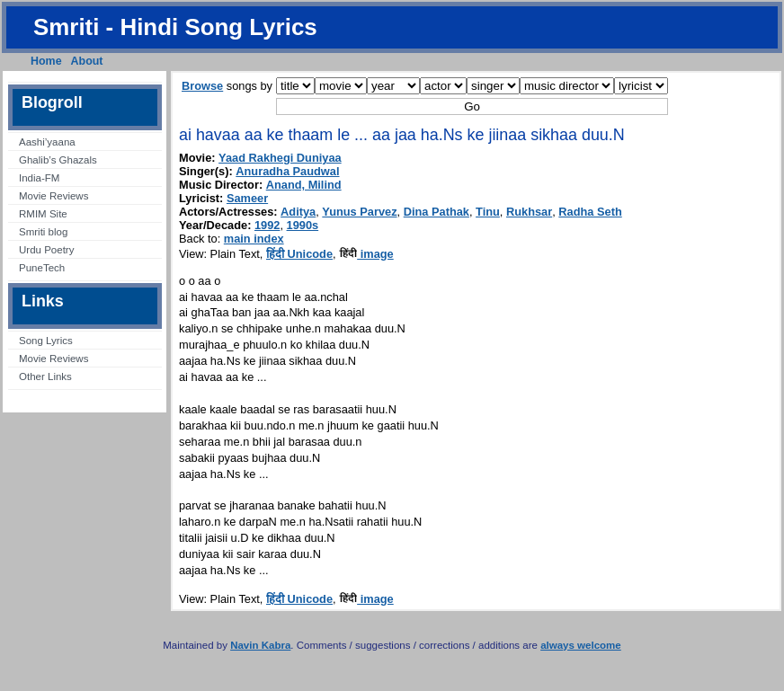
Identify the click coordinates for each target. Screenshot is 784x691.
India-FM (39, 178)
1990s (303, 225)
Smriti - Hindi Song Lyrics (175, 27)
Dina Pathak (437, 212)
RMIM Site (43, 214)
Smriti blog (43, 232)
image (366, 254)
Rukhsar (529, 212)
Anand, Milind (304, 185)
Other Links (45, 377)
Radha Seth (590, 212)
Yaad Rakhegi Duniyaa (280, 158)
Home (46, 61)
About (87, 61)
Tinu (488, 212)
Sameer (247, 198)
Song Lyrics (46, 341)
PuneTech (42, 268)
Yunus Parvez (359, 212)
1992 (267, 225)
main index (254, 239)
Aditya (298, 212)
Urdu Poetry (46, 250)
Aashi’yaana (47, 142)
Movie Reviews (53, 196)
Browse (202, 86)
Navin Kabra (260, 645)
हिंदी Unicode (299, 254)
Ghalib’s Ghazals (58, 160)
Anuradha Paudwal (287, 171)
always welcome (581, 645)
